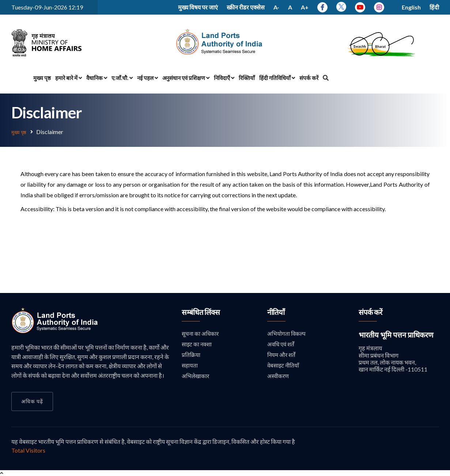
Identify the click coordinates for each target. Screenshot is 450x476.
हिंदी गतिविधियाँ (277, 78)
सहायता (190, 366)
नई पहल (148, 78)
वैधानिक (97, 78)
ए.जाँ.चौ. (122, 78)
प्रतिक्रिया (191, 355)
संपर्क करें (309, 78)
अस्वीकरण (279, 377)
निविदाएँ (224, 78)
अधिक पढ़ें (32, 401)
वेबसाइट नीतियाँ (284, 366)
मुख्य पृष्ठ (42, 78)
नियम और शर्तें (282, 355)
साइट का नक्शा (198, 344)
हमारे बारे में (69, 78)
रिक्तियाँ (247, 78)
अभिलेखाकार (196, 377)
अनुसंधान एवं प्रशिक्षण (186, 78)
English (411, 7)
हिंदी (434, 7)
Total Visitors (28, 450)
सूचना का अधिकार (201, 333)
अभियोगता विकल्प (287, 333)
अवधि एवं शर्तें (282, 344)
